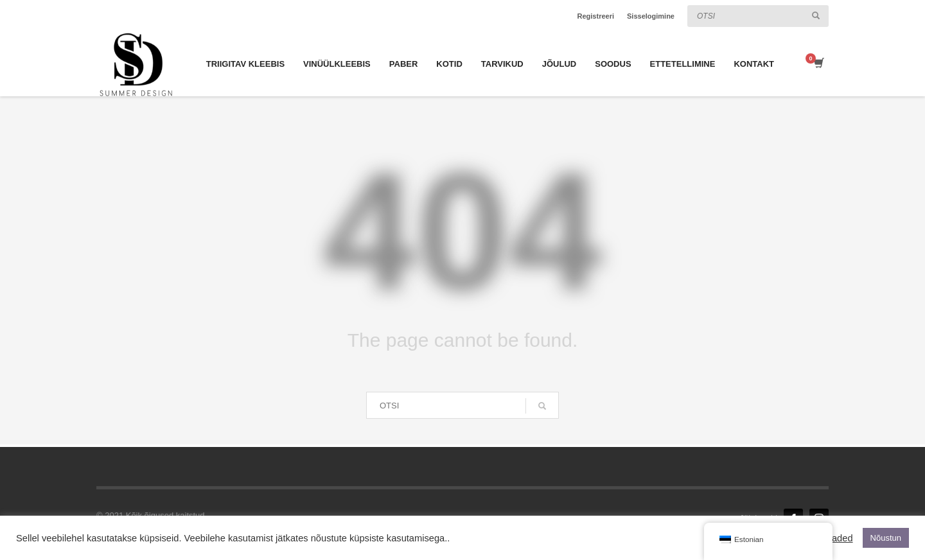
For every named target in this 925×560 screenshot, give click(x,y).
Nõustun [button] (886, 538)
